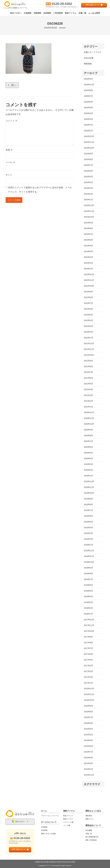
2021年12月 (89, 343)
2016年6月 (88, 723)
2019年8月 (88, 504)
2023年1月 (88, 269)
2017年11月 (89, 625)
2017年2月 (88, 677)
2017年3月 (88, 671)
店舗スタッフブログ (93, 52)
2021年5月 (88, 384)
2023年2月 (88, 263)
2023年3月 (88, 257)
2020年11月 (89, 418)
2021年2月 (88, 401)
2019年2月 (88, 539)
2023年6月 (88, 240)
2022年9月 (88, 292)
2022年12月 (89, 274)
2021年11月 (89, 349)
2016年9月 (88, 706)
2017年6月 (88, 654)
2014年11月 (89, 775)
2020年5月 (88, 453)
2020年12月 (89, 412)
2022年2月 (88, 332)
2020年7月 (88, 441)
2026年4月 (88, 79)
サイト (9, 175)
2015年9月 (88, 740)
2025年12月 (89, 85)
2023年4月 (88, 251)
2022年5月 (88, 315)
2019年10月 (89, 493)
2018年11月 (89, 556)
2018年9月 (88, 568)
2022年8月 (88, 297)
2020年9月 (88, 430)
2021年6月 (88, 378)
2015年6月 (88, 758)
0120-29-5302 (62, 4)
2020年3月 (88, 464)
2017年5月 (88, 660)
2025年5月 (88, 108)
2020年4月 (88, 459)
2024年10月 (89, 148)
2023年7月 (88, 234)
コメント (11, 121)
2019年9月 (88, 499)
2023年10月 (89, 217)
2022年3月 (88, 326)
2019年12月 (89, 481)
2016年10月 (89, 700)
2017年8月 (88, 643)
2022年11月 (89, 280)
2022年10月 (89, 286)
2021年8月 (88, 366)
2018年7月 (88, 579)
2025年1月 (88, 131)
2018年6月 (88, 585)
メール (10, 162)
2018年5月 (88, 591)
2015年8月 (88, 746)
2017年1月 (88, 683)
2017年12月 (89, 620)
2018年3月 (88, 602)
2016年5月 (88, 729)
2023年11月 (89, 211)
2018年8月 (88, 574)
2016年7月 (88, 717)
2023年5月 (88, 246)
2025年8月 (88, 90)
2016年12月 (89, 689)
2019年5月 (88, 522)
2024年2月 (88, 194)
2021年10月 (89, 355)
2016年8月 (88, 712)
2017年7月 (88, 648)
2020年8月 (88, 436)
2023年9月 (88, 223)
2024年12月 (89, 136)
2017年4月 (88, 666)
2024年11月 (89, 142)
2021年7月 (88, 372)
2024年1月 (88, 200)
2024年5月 (88, 177)
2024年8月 (88, 159)
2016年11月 (89, 694)
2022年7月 (88, 303)
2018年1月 (88, 614)
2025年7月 (88, 96)
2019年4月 (88, 528)
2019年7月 (88, 510)
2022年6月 (88, 309)
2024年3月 (88, 188)
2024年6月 (88, 171)
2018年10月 (89, 562)
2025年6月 (88, 102)
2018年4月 (88, 597)
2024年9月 (88, 154)
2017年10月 (89, 631)
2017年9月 (88, 637)
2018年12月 (89, 551)
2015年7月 (88, 752)
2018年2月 (88, 608)
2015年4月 (88, 769)
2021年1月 (88, 407)
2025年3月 (88, 119)
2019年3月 (88, 533)
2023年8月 (88, 228)
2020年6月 (88, 447)
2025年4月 (88, 113)
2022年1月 (88, 338)
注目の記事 (89, 58)
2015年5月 (88, 763)
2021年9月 (88, 361)
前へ (14, 85)
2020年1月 (88, 476)
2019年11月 (89, 487)
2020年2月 (88, 470)
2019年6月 (88, 516)
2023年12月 (89, 205)
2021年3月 (88, 395)
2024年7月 (88, 165)
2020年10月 (89, 424)
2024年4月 (88, 182)
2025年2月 (88, 125)
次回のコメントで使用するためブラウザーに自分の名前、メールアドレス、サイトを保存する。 (40, 190)
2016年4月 (88, 735)
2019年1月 (88, 545)
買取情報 (88, 64)
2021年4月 (88, 389)
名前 (9, 150)
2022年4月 (88, 320)
